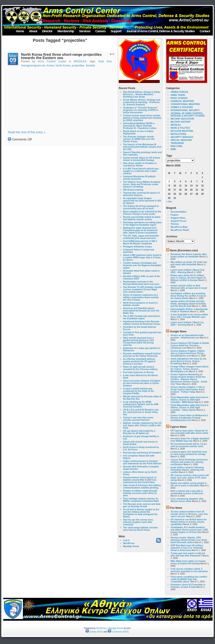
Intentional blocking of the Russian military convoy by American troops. (142, 323)
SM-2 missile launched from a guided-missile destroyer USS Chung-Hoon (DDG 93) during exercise (139, 341)
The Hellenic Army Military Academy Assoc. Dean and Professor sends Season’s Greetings (142, 184)
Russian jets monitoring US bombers (142, 453)
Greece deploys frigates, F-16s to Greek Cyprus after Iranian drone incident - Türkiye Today (188, 390)
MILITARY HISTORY (181, 122)
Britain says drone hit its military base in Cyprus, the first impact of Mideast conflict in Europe (188, 278)
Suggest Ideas (178, 218)
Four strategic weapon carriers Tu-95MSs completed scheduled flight (141, 500)
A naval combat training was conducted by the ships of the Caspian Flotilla (139, 391)
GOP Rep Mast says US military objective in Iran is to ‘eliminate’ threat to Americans (187, 548)
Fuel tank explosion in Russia (138, 372)
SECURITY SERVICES (182, 137)
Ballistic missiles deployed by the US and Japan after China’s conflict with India (142, 425)
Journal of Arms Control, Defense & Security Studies (161, 31)
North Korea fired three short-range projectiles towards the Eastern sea (61, 56)
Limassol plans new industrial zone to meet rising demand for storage (189, 453)
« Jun (169, 202)
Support (116, 31)
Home (20, 31)
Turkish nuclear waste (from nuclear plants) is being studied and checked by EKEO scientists (142, 118)
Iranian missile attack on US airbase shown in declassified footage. (142, 159)
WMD (173, 149)
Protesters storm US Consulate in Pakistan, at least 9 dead (188, 586)
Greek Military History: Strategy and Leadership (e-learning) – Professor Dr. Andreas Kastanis (142, 102)
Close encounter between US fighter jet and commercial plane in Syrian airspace (142, 383)
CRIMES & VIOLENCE (182, 107)
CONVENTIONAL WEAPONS (185, 104)
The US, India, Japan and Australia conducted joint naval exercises (141, 237)
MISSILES (80, 61)
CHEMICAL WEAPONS (182, 101)
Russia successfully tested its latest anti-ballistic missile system (142, 218)
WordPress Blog (179, 227)
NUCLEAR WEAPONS (182, 131)
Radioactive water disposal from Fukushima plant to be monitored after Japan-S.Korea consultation (140, 230)
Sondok (90, 66)
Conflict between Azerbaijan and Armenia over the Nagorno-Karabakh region (142, 265)
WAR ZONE (176, 146)
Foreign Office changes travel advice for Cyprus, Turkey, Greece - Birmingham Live (190, 369)
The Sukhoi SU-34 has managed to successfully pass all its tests (141, 207)
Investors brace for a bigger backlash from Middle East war (190, 440)
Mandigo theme (131, 546)
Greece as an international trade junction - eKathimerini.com (187, 336)
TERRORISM (177, 143)
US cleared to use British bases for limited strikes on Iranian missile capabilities (189, 522)
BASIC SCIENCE (179, 98)
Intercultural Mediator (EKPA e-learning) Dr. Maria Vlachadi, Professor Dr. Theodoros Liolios (140, 126)
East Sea (105, 61)
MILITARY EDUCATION (182, 119)
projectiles (78, 66)
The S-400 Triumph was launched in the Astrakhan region (141, 317)
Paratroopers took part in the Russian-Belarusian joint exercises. (141, 283)
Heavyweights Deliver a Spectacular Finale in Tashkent (189, 310)
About (33, 31)
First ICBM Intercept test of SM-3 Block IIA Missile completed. (140, 242)
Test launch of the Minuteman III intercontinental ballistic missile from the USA (142, 147)
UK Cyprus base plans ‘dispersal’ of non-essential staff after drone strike (189, 432)
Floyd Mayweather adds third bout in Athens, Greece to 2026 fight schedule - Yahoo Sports (190, 408)
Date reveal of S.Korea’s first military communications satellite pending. (142, 487)
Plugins (174, 215)
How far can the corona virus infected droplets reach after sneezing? (138, 522)
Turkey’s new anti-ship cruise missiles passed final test (138, 419)
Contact (205, 31)
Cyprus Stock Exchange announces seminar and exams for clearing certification (189, 462)
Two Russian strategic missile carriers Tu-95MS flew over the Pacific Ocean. (139, 139)
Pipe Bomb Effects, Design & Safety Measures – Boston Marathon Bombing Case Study (142, 94)
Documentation (179, 212)
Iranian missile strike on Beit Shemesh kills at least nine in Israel (189, 287)
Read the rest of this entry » (27, 132)
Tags (169, 156)
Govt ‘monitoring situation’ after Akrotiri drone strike (187, 500)
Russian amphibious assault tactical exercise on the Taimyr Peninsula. (142, 355)
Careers (100, 31)
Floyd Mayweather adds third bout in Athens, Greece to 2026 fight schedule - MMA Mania (190, 400)
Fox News (176, 508)
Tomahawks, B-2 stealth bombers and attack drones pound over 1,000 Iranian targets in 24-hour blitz (189, 530)
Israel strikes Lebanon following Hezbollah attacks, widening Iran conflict (187, 470)
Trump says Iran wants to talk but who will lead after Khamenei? (188, 554)
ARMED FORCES (179, 92)
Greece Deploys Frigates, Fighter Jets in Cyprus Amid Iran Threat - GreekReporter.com (188, 353)
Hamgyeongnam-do (33, 66)
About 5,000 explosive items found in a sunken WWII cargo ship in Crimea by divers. (142, 258)
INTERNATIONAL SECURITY (185, 110)
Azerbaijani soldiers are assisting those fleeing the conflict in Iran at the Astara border (188, 296)
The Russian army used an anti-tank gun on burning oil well (142, 505)
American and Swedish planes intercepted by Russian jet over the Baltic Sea (141, 311)
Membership (66, 31)
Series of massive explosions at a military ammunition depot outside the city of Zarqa (141, 297)
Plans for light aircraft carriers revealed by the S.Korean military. (141, 368)
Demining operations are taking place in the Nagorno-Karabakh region (142, 224)
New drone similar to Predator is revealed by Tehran (140, 164)
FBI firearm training (133, 190)
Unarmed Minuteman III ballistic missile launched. (139, 178)
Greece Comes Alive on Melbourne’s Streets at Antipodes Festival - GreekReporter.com (189, 418)
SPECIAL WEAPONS (181, 140)
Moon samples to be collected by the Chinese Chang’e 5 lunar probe (142, 213)
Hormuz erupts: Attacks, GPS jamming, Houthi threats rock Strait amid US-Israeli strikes (189, 540)
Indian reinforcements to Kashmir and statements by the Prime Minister (142, 462)
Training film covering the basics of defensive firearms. (141, 194)
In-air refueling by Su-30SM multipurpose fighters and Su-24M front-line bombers (141, 404)
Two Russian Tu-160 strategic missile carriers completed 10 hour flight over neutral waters (142, 290)
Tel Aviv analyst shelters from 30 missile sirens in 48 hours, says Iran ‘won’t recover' (189, 514)
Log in (126, 540)
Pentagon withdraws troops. (138, 247)
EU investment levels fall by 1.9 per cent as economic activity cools (189, 445)
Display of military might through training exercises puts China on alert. (140, 493)
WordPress (129, 543)
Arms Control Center (52, 61)
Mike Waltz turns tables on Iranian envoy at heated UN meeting (188, 562)
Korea (50, 66)
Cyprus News (178, 427)
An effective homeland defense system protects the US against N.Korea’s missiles (139, 361)
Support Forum (178, 221)
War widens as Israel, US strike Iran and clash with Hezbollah (189, 263)
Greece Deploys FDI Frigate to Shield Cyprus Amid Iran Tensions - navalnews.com (190, 346)
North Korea (63, 66)
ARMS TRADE (178, 95)
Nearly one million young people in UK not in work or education (189, 484)
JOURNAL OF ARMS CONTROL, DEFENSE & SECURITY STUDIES (188, 115)
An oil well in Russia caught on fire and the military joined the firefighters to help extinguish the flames (141, 513)
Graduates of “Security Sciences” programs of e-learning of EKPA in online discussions (141, 110)
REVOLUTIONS (178, 134)
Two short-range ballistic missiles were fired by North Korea (141, 529)
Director (47, 31)
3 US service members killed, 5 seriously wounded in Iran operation (189, 570)
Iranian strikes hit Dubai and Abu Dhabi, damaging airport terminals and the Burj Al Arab (188, 304)
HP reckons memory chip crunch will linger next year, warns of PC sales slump (190, 478)
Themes (175, 224)
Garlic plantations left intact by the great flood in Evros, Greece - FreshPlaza (188, 361)
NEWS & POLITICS (180, 128)
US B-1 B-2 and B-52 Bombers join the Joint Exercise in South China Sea (141, 412)
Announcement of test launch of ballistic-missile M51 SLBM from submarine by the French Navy (140, 480)
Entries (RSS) (94, 632)
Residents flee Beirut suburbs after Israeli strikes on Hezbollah (189, 255)
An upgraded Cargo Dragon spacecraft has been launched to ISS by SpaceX (142, 201)
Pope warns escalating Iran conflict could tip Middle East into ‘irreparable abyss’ (189, 579)
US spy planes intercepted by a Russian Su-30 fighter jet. (139, 432)
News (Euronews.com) (184, 250)
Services (85, 31)
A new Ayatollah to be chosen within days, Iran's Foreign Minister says (189, 316)
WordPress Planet (180, 230)
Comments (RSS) (118, 632)
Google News (178, 331)
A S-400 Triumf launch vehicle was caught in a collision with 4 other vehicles (141, 171)
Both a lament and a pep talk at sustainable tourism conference (187, 492)
